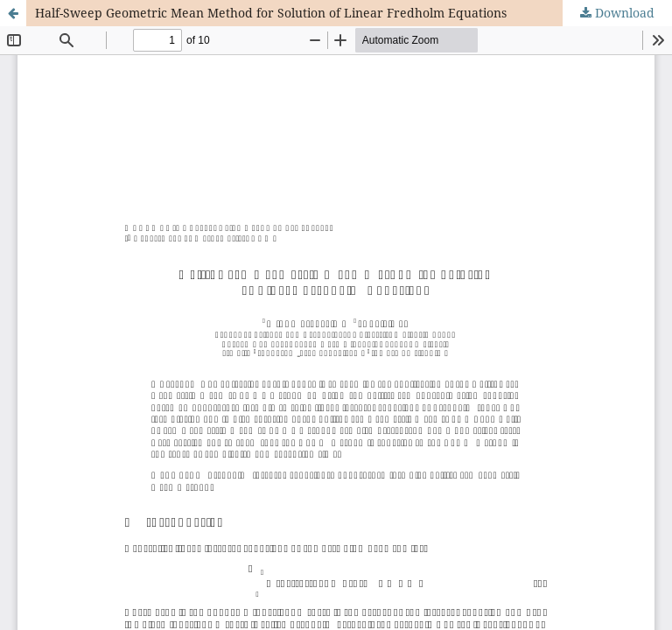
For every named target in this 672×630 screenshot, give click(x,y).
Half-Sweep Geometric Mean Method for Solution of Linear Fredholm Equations (271, 13)
